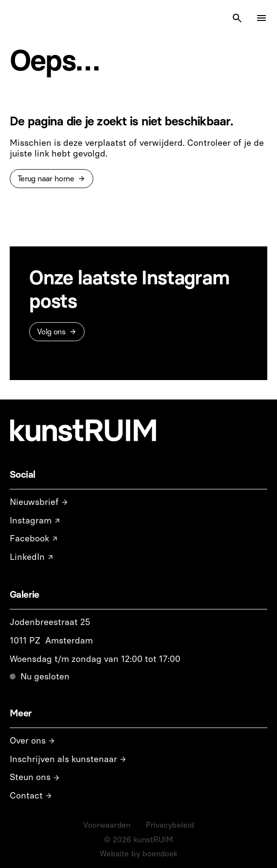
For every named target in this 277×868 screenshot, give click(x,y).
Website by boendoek (138, 854)
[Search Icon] (237, 18)
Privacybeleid (170, 825)
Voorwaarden (107, 825)
